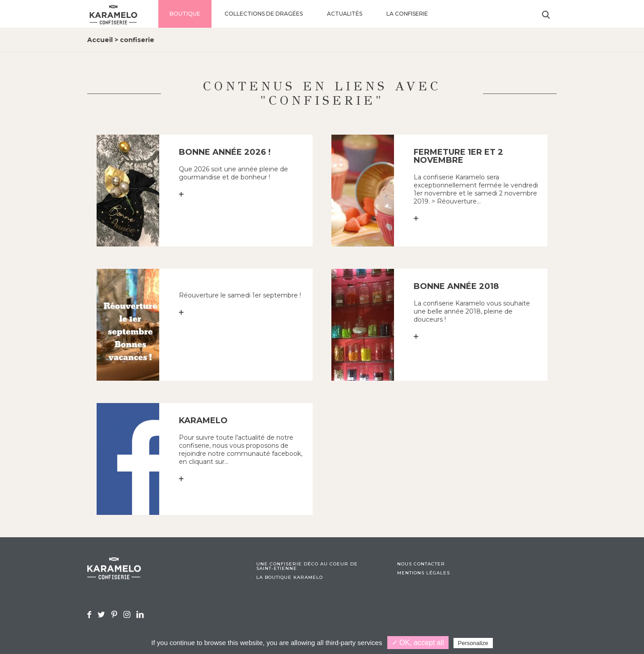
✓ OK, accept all (418, 643)
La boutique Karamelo (290, 578)
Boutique (185, 14)
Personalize (473, 643)
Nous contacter (421, 564)
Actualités (345, 14)
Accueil (100, 40)
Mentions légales (424, 573)
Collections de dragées (264, 14)
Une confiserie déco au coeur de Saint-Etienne (307, 566)
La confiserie (407, 14)
